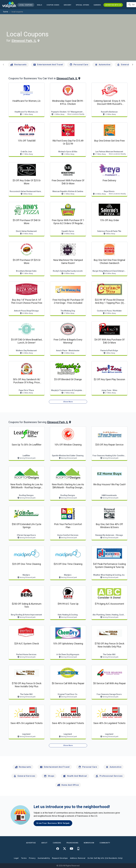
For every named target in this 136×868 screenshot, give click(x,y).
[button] (82, 5)
